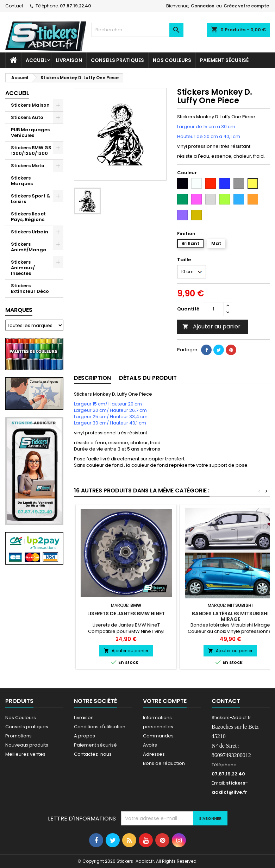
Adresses (154, 754)
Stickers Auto (27, 117)
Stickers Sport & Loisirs (31, 199)
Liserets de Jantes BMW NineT (126, 614)
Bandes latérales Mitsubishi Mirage (230, 616)
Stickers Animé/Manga (29, 247)
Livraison (69, 60)
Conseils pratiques (27, 727)
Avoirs (150, 745)
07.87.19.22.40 (75, 6)
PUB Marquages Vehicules (30, 133)
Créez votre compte (246, 6)
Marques (19, 310)
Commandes (158, 736)
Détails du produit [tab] (148, 378)
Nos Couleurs (172, 60)
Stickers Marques (22, 181)
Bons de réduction (164, 763)
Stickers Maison (30, 105)
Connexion (203, 6)
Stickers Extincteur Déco (30, 288)
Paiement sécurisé (224, 60)
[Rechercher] (137, 30)
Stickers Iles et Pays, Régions (28, 217)
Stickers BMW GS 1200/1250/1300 (31, 150)
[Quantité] (213, 309)
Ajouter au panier (211, 326)
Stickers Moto (28, 166)
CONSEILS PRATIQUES (117, 60)
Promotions (18, 736)
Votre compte (165, 701)
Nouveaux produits (27, 745)
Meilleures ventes (25, 754)
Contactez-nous (93, 754)
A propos (85, 736)
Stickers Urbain (30, 232)
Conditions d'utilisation (100, 727)
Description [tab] (92, 378)
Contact (14, 6)
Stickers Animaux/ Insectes (23, 268)
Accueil (36, 60)
